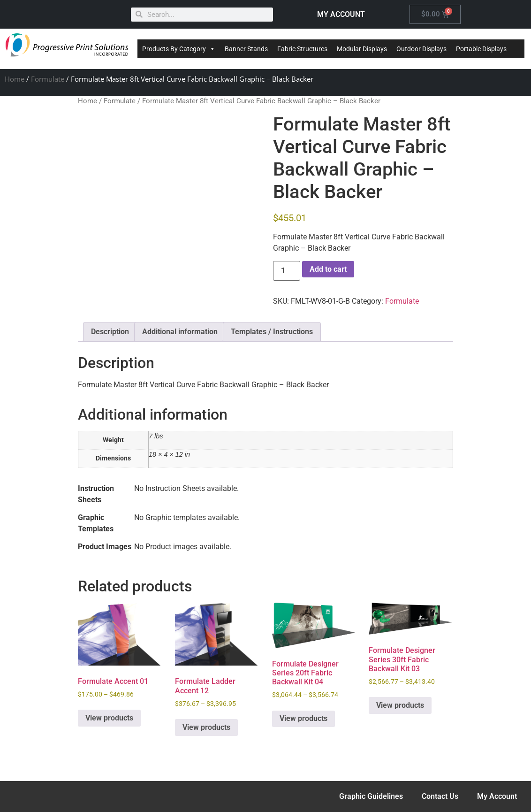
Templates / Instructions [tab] (272, 332)
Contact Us (440, 796)
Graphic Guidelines (371, 796)
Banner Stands (246, 49)
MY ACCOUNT (341, 14)
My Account (497, 796)
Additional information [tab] (180, 332)
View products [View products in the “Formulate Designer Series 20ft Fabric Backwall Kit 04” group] (303, 718)
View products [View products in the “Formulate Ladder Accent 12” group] (206, 727)
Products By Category (179, 49)
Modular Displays (362, 49)
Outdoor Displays (421, 49)
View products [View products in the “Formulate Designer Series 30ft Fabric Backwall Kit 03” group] (400, 705)
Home (15, 79)
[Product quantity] (287, 271)
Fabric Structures (302, 49)
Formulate (48, 79)
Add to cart (328, 269)
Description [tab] (110, 332)
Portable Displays (481, 49)
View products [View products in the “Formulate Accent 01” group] (109, 718)
